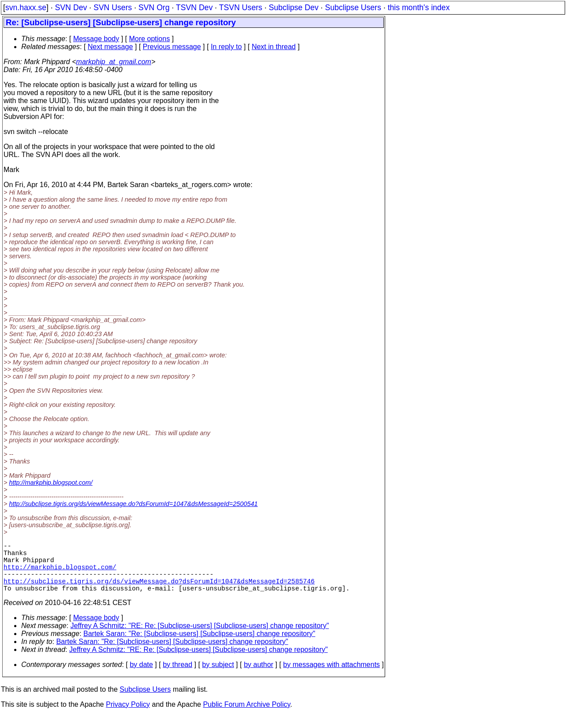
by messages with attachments (331, 677)
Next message (110, 47)
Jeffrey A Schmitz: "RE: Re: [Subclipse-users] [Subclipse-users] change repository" (200, 638)
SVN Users (113, 8)
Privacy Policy (128, 717)
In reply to (226, 47)
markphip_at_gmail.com (114, 62)
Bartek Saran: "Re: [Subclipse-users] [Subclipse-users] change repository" (200, 646)
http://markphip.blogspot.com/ (51, 483)
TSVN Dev (194, 8)
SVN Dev (71, 8)
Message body (96, 39)
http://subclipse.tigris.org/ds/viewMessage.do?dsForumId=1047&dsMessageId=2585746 (159, 591)
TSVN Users (241, 8)
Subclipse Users (353, 8)
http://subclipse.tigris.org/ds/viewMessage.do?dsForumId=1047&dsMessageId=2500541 (133, 504)
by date (141, 677)
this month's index (419, 8)
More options (150, 39)
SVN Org (154, 8)
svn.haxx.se (26, 8)
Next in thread (274, 47)
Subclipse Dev (294, 8)
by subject (218, 677)
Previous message (172, 47)
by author (258, 677)
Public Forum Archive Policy (247, 717)
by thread (178, 677)
